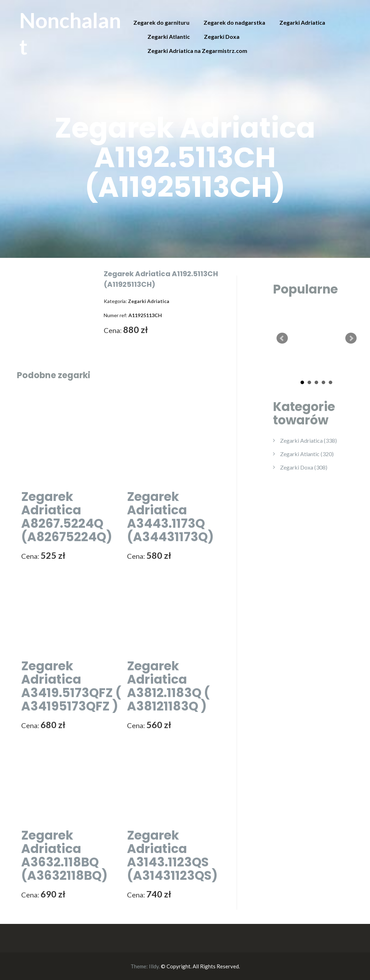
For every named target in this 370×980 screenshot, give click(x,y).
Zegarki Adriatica (302, 22)
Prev (282, 338)
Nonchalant (70, 33)
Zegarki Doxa (222, 37)
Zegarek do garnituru (161, 22)
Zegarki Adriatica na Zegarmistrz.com (197, 51)
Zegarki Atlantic (169, 37)
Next (351, 338)
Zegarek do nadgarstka (234, 22)
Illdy (154, 966)
